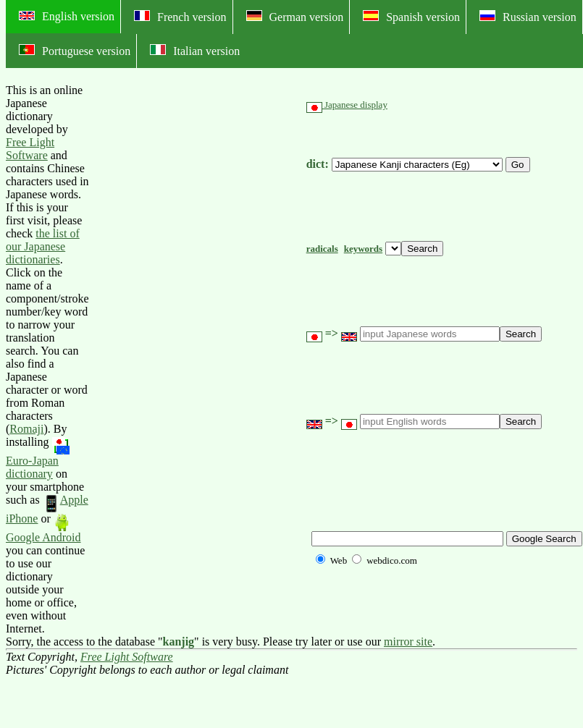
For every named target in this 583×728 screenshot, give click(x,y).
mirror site (408, 642)
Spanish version (411, 17)
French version (180, 17)
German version (295, 17)
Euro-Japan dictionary (38, 458)
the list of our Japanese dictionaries (43, 246)
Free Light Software (30, 149)
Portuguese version (75, 51)
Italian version (195, 51)
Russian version (528, 17)
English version (67, 16)
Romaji (26, 429)
